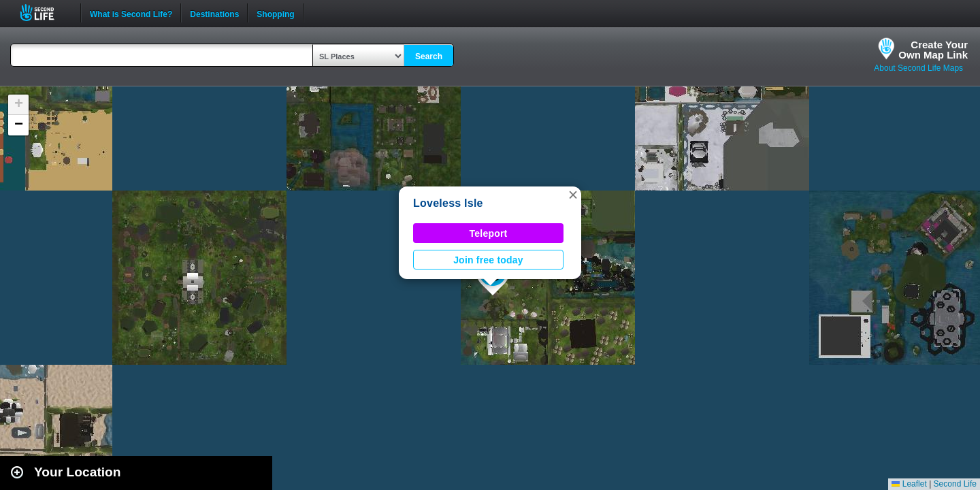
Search (429, 56)
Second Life (45, 13)
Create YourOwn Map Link (933, 50)
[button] (573, 195)
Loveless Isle (448, 203)
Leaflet (909, 484)
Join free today (488, 260)
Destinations (214, 13)
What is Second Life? (131, 13)
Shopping (275, 13)
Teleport (489, 233)
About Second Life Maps (918, 68)
